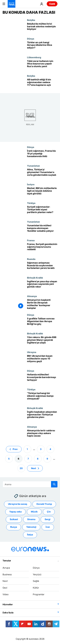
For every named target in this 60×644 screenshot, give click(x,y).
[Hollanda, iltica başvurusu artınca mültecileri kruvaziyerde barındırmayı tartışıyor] (42, 379)
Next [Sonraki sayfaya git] (34, 468)
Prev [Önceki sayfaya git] (15, 449)
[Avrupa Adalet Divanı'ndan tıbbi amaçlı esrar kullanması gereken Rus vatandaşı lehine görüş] (42, 65)
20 (21, 468)
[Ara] (30, 484)
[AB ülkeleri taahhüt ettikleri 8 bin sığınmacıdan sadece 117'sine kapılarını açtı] (42, 84)
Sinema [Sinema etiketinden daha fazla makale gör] (31, 519)
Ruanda (31, 259)
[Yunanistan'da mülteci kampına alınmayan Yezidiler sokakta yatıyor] (42, 230)
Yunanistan (33, 166)
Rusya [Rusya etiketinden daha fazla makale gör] (14, 527)
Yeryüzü (37, 574)
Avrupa (6, 568)
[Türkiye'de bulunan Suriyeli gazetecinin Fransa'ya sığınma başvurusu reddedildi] (42, 248)
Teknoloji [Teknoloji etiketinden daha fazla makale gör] (31, 527)
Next (5, 581)
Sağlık (36, 581)
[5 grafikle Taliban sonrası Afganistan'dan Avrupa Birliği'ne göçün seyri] (42, 323)
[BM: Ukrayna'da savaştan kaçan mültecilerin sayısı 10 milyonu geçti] (42, 360)
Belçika (31, 20)
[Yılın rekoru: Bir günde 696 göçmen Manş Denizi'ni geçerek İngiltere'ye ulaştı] (42, 341)
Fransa (31, 240)
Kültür (36, 588)
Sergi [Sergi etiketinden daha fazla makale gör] (48, 519)
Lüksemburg (34, 57)
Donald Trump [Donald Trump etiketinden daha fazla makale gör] (44, 504)
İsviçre (31, 184)
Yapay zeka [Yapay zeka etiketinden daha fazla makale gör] (15, 512)
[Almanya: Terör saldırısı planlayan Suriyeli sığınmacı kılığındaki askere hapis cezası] (42, 435)
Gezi (5, 588)
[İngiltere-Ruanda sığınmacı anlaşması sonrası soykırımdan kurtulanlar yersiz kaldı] (42, 267)
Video (6, 594)
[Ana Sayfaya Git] (12, 4)
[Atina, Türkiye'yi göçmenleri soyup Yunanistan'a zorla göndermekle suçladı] (42, 174)
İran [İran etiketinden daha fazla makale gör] (48, 527)
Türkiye (31, 203)
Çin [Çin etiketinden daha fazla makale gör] (49, 512)
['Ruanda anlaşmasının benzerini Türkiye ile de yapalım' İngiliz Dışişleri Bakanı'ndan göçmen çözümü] (42, 416)
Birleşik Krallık (35, 278)
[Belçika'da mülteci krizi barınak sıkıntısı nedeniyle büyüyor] (42, 28)
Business (7, 574)
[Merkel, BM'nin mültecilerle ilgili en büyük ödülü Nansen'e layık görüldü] (42, 192)
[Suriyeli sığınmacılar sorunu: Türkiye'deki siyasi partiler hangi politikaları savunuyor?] (42, 211)
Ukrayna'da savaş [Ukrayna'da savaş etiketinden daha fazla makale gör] (18, 504)
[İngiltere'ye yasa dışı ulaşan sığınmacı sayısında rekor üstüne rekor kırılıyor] (42, 286)
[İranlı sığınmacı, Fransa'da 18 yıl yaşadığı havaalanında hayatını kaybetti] (42, 155)
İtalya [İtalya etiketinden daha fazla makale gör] (30, 535)
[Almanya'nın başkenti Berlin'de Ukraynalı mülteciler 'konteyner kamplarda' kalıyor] (42, 304)
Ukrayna (32, 352)
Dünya (31, 39)
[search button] (54, 484)
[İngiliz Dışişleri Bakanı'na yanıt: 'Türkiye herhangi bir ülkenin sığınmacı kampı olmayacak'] (42, 397)
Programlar (39, 594)
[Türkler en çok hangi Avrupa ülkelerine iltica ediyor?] (42, 47)
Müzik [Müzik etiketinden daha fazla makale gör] (34, 512)
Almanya (32, 296)
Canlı (52, 4)
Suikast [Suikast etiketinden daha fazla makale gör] (14, 519)
